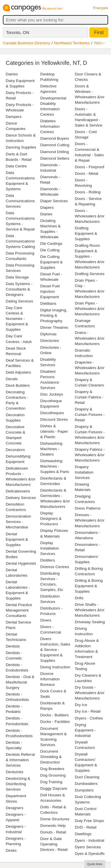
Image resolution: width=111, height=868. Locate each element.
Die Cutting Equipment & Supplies (51, 262)
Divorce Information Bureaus (50, 679)
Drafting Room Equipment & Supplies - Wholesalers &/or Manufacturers (90, 256)
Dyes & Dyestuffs (90, 854)
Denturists (14, 772)
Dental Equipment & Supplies (17, 539)
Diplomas (48, 334)
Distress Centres (54, 567)
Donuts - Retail (53, 832)
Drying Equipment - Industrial (85, 730)
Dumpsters (84, 790)
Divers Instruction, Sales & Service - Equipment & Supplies (55, 650)
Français (101, 8)
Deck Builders (18, 385)
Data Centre (16, 166)
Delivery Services (21, 498)
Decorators (15, 450)
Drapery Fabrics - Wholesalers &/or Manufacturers (90, 455)
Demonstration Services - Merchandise (18, 522)
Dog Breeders (52, 769)
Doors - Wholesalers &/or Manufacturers (90, 216)
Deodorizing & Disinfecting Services (18, 784)
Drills (79, 598)
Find (99, 32)
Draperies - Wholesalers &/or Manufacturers (90, 368)
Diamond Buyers (55, 138)
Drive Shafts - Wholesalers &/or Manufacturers (90, 610)
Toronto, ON (18, 32)
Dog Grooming (53, 775)
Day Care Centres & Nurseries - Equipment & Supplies (17, 319)
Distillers (47, 560)
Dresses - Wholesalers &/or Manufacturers (90, 520)
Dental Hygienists (21, 563)
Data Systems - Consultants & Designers (19, 289)
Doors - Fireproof (90, 167)
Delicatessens (18, 491)
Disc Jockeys (51, 394)
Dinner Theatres (54, 327)
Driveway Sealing (90, 622)
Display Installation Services (49, 548)
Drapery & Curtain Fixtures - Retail (90, 415)
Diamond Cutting (55, 145)
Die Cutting (50, 250)
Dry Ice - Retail (88, 711)
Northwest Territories (72, 43)
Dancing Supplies (21, 147)
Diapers (47, 208)
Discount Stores (54, 419)
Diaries (46, 214)
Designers (14, 808)
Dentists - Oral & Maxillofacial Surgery (20, 682)
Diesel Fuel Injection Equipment (50, 291)
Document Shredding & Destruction (51, 757)
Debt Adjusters (18, 372)
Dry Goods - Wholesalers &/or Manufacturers (90, 693)
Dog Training (51, 782)
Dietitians (48, 303)
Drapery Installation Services (84, 472)
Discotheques (52, 413)
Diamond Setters (55, 158)
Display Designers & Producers (51, 519)
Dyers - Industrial (90, 840)
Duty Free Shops (89, 821)
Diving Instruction (55, 667)
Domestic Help (53, 826)
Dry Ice (81, 705)
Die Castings (51, 243)
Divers (46, 620)
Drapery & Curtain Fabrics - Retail (89, 397)
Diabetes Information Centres (50, 126)
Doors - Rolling (88, 192)
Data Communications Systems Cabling (20, 241)
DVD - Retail (86, 827)
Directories (49, 341)
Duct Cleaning (87, 777)
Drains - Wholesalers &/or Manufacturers (90, 338)
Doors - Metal (87, 174)
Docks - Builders (54, 715)
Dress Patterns (88, 508)
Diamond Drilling (54, 152)
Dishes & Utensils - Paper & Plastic (54, 431)
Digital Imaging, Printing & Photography (54, 315)
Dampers (14, 117)
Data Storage (17, 277)
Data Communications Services (20, 201)
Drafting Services (90, 274)
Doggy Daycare (54, 788)
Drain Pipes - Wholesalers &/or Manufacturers (90, 309)
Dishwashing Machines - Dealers (51, 449)
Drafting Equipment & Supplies (86, 233)
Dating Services (19, 301)
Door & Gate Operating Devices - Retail (54, 844)
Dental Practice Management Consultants (19, 610)
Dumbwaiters (86, 784)
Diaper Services (54, 201)
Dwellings (83, 834)
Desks (11, 850)
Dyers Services (88, 847)
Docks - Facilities (55, 722)
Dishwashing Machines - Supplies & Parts (55, 466)
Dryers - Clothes (89, 718)
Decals (12, 379)
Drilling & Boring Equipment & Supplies (89, 586)
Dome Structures (55, 819)
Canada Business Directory (27, 43)
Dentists (13, 646)
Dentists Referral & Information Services (20, 760)
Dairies (12, 74)
